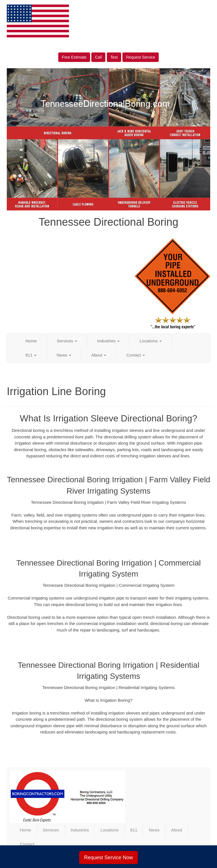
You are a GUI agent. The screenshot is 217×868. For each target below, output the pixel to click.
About (99, 355)
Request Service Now (108, 858)
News (64, 355)
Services (67, 341)
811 (31, 355)
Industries (108, 341)
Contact (136, 355)
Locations (151, 341)
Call (98, 57)
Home (31, 341)
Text (114, 57)
